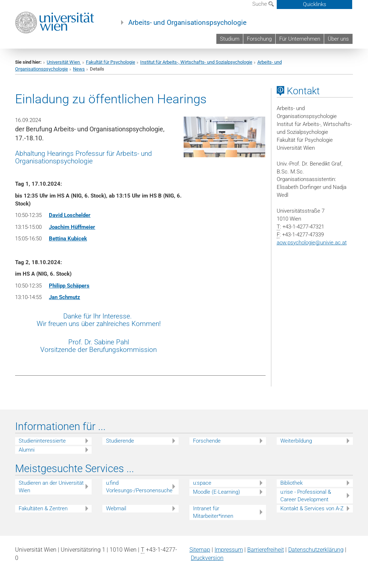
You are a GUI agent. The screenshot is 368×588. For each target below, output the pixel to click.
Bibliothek (291, 483)
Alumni (27, 450)
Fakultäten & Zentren (43, 508)
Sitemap (200, 550)
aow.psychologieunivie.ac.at (312, 243)
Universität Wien (64, 62)
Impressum (229, 550)
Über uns (338, 39)
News (79, 69)
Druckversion (207, 558)
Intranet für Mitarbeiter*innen (213, 512)
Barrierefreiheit (266, 550)
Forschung (259, 39)
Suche (263, 4)
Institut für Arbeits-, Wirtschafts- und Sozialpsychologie (196, 62)
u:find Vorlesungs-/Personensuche (139, 487)
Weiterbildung (296, 441)
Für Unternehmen (300, 39)
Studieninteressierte (42, 441)
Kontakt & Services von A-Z (312, 508)
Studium (230, 39)
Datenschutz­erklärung (316, 550)
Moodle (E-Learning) (217, 492)
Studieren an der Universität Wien (51, 487)
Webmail (116, 508)
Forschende (207, 441)
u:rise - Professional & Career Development (306, 496)
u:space (202, 483)
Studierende (120, 441)
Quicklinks (315, 4)
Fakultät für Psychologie (111, 62)
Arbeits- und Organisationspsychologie (187, 23)
